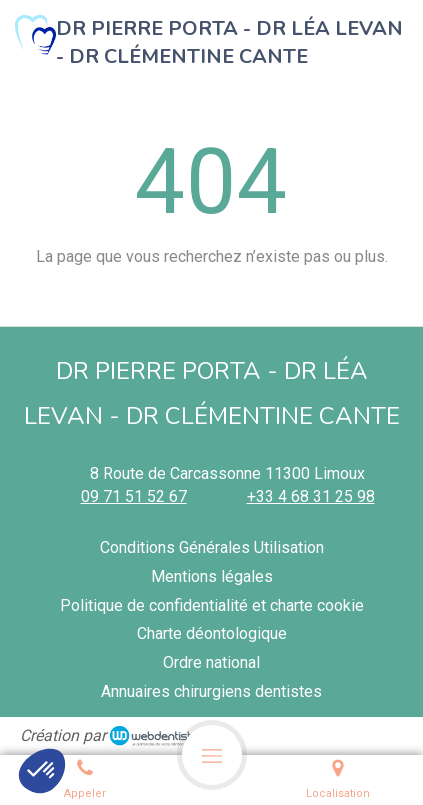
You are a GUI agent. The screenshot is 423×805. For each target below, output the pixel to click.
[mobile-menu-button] (212, 755)
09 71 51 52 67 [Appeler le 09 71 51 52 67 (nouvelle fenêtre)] (134, 496)
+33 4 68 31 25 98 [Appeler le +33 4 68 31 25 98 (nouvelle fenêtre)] (311, 496)
